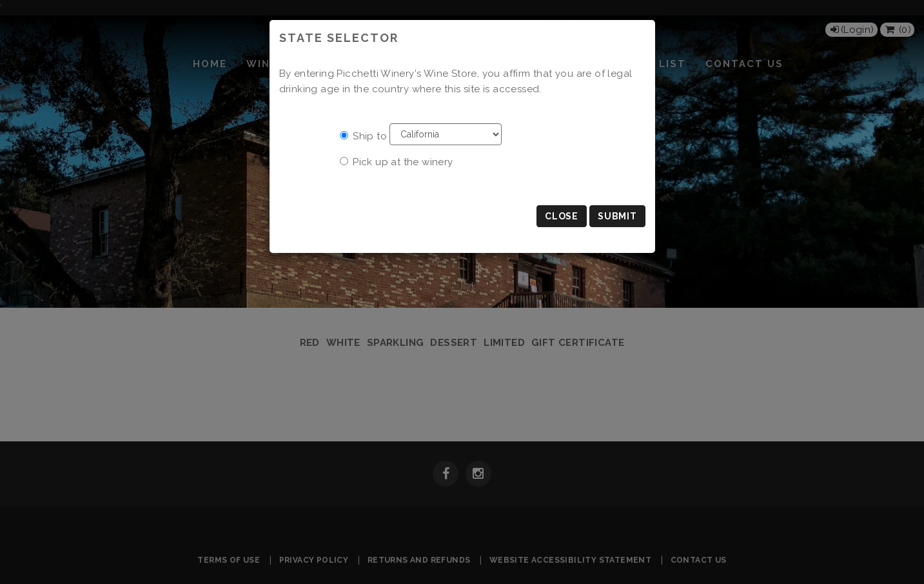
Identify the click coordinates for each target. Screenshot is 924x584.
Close (562, 216)
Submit (617, 216)
